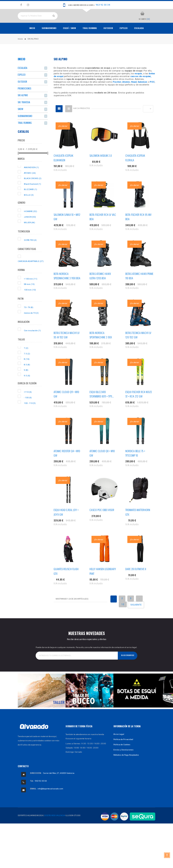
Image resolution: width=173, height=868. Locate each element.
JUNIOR (30, 225)
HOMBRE (30, 220)
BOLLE (29, 204)
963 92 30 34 (103, 5)
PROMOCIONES (25, 97)
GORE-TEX (30, 248)
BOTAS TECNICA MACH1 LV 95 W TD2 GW (67, 343)
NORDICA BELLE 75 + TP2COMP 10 (135, 461)
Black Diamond (32, 192)
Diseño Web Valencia (55, 824)
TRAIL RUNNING (90, 37)
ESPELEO (124, 37)
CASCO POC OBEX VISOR (102, 518)
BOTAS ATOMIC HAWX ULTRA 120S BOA (100, 284)
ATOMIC (30, 181)
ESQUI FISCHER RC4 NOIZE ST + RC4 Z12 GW (139, 402)
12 (123, 613)
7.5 (27, 362)
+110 (28, 401)
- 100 (28, 406)
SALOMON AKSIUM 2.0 (101, 164)
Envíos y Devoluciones (123, 758)
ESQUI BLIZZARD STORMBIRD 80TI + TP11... (102, 402)
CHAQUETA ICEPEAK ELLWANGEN (63, 166)
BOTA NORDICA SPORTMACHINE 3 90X (101, 343)
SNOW (20, 117)
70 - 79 (29, 316)
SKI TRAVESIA (24, 111)
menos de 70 (31, 321)
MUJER (29, 231)
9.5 (27, 384)
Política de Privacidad (123, 748)
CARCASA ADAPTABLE (31, 270)
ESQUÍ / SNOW (69, 37)
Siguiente (136, 613)
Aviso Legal (119, 743)
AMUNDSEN (31, 176)
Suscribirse (128, 664)
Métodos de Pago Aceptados (126, 763)
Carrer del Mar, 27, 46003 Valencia (59, 782)
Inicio (32, 37)
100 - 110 (30, 412)
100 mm (30, 298)
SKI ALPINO (23, 104)
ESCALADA (139, 37)
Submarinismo (49, 37)
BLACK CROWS (33, 187)
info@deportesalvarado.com (50, 797)
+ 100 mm (31, 287)
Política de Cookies (122, 753)
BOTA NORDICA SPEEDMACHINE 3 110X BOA (67, 284)
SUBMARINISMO (25, 124)
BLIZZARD (30, 198)
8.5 (27, 373)
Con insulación (32, 339)
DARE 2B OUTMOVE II (136, 577)
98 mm (29, 293)
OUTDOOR (108, 37)
